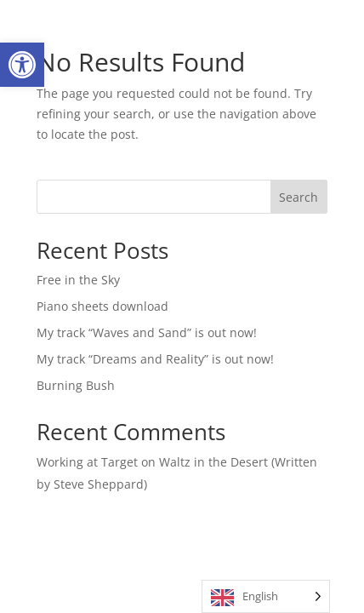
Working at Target (87, 462)
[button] (22, 65)
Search (299, 197)
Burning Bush (76, 385)
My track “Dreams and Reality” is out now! (155, 359)
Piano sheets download (102, 306)
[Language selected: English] (266, 596)
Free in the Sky (78, 280)
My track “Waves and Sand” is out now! (147, 332)
